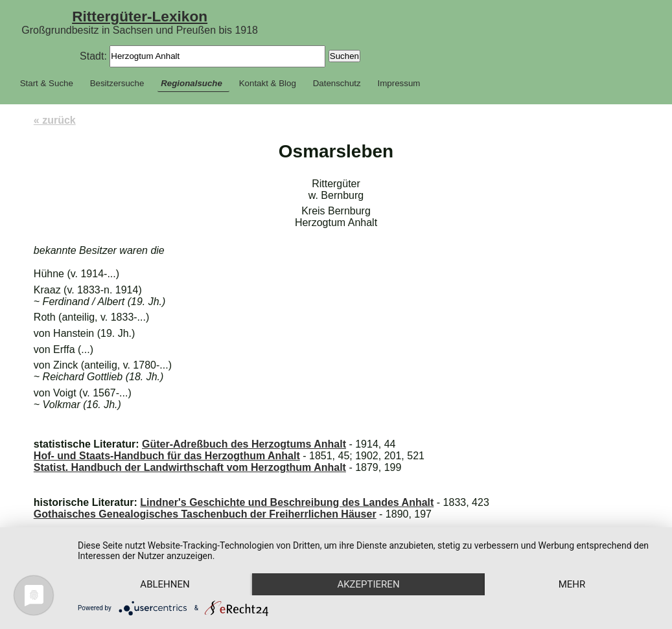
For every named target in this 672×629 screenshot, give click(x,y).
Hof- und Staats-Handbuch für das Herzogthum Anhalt (167, 456)
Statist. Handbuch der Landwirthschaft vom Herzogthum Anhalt (190, 467)
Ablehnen (165, 584)
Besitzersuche (117, 83)
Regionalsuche (191, 83)
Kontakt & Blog (268, 83)
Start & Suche (47, 83)
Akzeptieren (368, 584)
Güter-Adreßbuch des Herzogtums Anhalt (244, 444)
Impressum (399, 83)
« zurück (55, 120)
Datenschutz (337, 83)
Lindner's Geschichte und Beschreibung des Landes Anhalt (287, 502)
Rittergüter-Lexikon (140, 16)
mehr (572, 584)
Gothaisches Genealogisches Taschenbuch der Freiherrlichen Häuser (205, 514)
